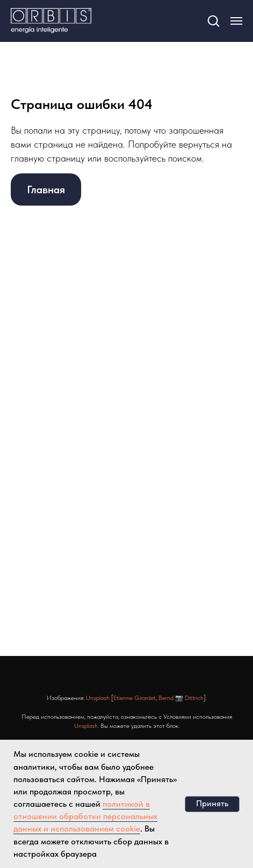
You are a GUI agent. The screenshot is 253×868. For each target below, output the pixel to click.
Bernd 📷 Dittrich (181, 698)
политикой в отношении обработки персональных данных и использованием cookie (85, 816)
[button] (213, 20)
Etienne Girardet (135, 698)
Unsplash (98, 698)
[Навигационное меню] (236, 21)
